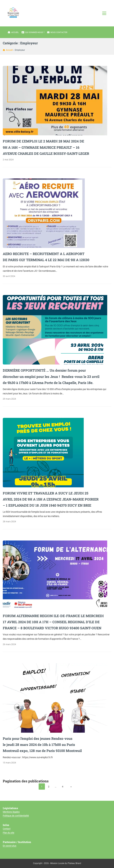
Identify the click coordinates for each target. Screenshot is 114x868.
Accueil (13, 32)
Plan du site (9, 833)
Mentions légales (11, 812)
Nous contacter (57, 32)
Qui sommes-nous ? (33, 32)
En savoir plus (10, 846)
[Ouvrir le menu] (104, 13)
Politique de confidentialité (16, 816)
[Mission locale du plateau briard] (13, 13)
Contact (7, 829)
